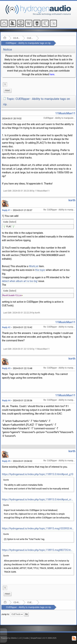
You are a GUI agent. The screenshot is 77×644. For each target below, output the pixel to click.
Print (8, 91)
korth (72, 200)
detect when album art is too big (20, 281)
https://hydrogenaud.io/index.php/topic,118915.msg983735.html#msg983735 (38, 550)
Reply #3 (6, 368)
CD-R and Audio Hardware (17, 38)
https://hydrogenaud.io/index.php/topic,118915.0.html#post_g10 (38, 474)
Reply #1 (6, 210)
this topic (40, 270)
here (52, 74)
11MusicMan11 (65, 113)
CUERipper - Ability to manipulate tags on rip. (28, 43)
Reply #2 (6, 327)
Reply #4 (6, 401)
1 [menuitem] (5, 84)
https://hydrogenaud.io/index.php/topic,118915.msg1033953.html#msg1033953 (38, 528)
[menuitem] (8, 91)
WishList (34, 266)
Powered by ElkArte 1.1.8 (11, 638)
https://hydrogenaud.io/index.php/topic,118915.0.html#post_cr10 (38, 499)
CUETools (30, 38)
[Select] (13, 222)
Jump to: (5, 614)
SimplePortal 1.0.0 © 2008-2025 (43, 638)
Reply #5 (6, 461)
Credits (26, 638)
